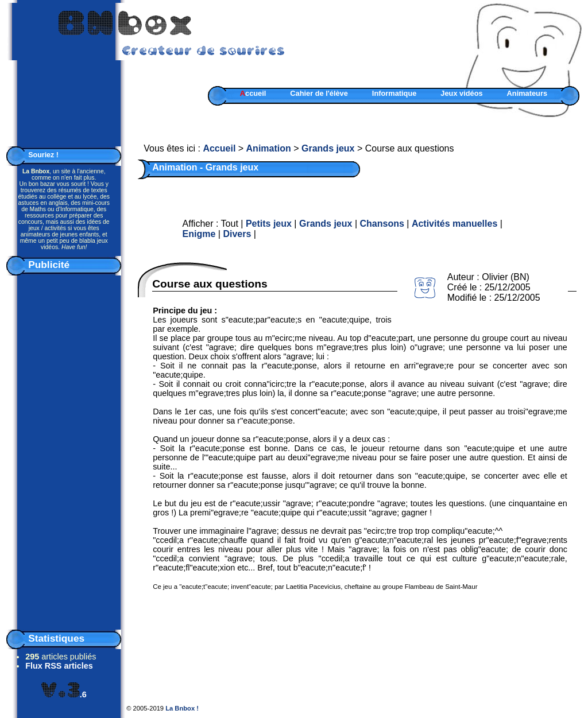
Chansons (382, 224)
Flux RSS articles (59, 666)
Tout (230, 224)
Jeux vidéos (461, 93)
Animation (269, 148)
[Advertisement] (64, 450)
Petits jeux (269, 224)
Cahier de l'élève (319, 93)
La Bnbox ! (182, 708)
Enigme (199, 234)
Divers (237, 234)
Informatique (394, 93)
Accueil (219, 148)
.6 (64, 694)
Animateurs (527, 93)
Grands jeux (328, 148)
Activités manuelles (454, 224)
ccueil (253, 93)
